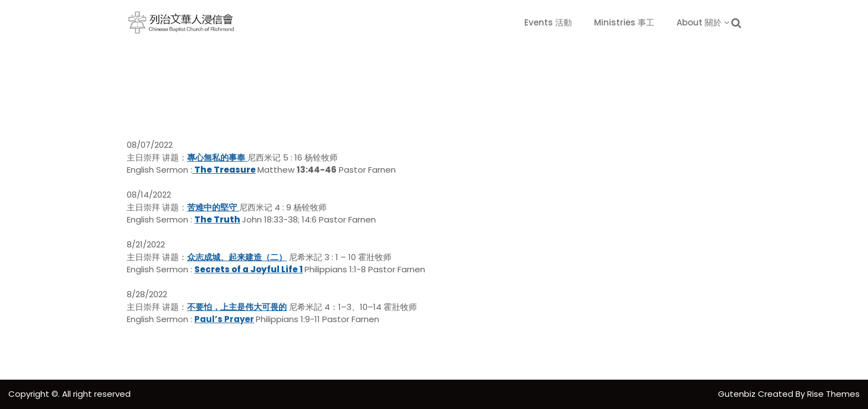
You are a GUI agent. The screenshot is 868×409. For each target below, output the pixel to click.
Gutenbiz (738, 394)
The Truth (217, 219)
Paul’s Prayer (224, 319)
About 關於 (699, 22)
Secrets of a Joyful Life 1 (249, 269)
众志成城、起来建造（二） (237, 257)
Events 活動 (548, 22)
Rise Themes (833, 394)
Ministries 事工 (624, 22)
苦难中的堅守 (212, 207)
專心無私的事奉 (216, 157)
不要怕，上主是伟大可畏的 (237, 307)
